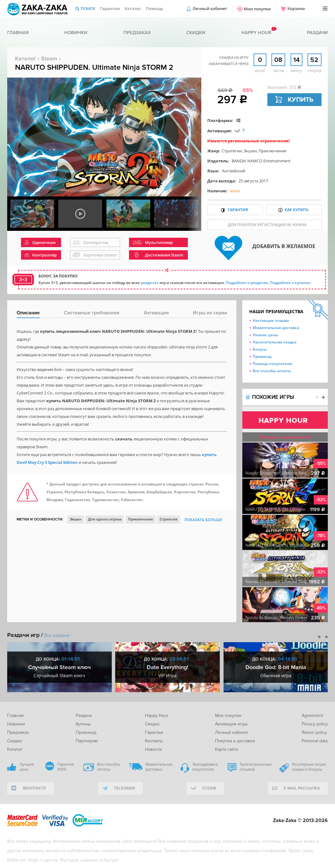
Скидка (152, 724)
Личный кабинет (210, 8)
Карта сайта (227, 749)
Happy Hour (157, 716)
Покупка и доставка (235, 741)
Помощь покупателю (272, 364)
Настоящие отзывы (271, 320)
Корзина (296, 8)
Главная (18, 33)
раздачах (150, 283)
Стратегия (169, 519)
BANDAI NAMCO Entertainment (261, 161)
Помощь (155, 8)
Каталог (133, 8)
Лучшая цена (27, 767)
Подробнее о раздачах (247, 283)
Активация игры (231, 724)
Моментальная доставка (276, 328)
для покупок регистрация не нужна (267, 225)
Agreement (312, 716)
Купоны (83, 724)
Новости (153, 749)
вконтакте (34, 788)
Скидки (196, 33)
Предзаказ (137, 33)
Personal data (315, 741)
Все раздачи (57, 635)
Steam (49, 58)
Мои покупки (257, 9)
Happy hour (256, 33)
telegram (124, 788)
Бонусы (260, 349)
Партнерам (87, 741)
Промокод (262, 356)
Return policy (314, 732)
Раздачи (317, 33)
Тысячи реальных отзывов (255, 767)
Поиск (88, 8)
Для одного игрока (105, 519)
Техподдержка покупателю (205, 767)
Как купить (297, 210)
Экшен (250, 151)
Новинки (76, 33)
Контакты (154, 741)
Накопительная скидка (275, 342)
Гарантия (238, 210)
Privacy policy (315, 724)
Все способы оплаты (272, 371)
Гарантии (110, 8)
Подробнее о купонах (290, 283)
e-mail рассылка (302, 788)
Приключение (141, 519)
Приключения (272, 151)
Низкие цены (265, 335)
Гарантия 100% (66, 767)
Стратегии (232, 151)
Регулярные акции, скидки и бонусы (309, 767)
